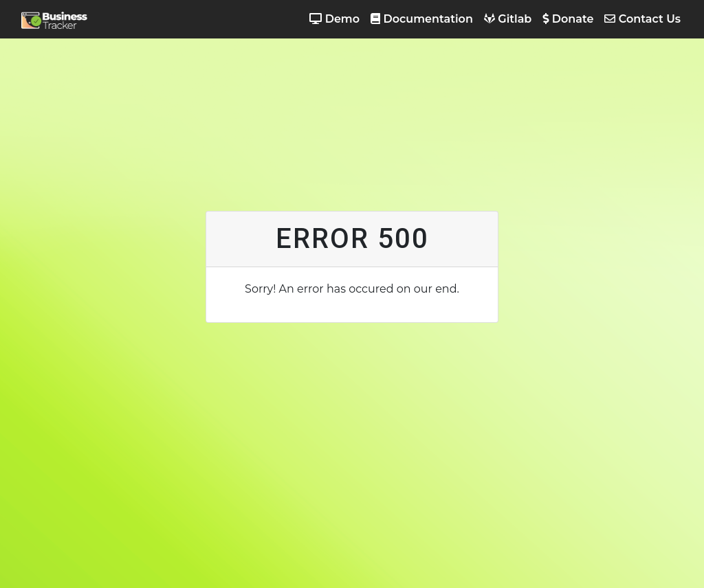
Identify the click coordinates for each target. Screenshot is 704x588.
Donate (568, 19)
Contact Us (642, 19)
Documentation (422, 19)
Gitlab (508, 19)
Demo (334, 19)
